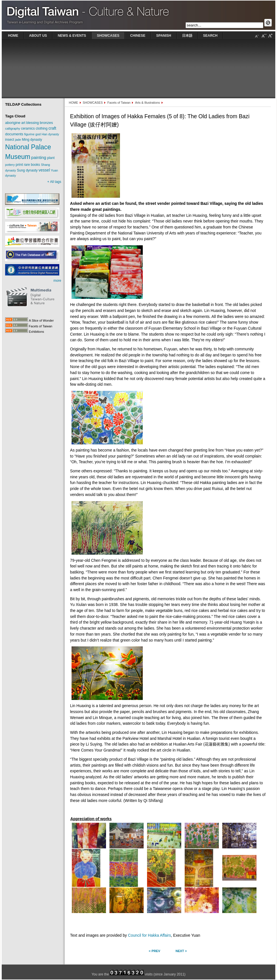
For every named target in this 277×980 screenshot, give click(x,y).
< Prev (154, 951)
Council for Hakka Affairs (149, 935)
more (57, 281)
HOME (73, 103)
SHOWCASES (93, 103)
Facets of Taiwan (119, 103)
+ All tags (54, 182)
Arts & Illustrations (147, 103)
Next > (181, 951)
